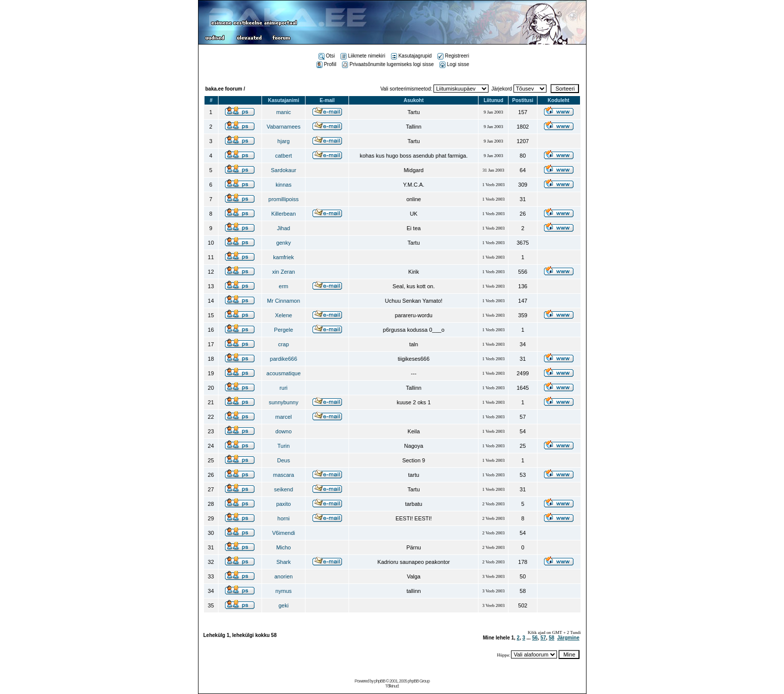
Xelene (283, 315)
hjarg (283, 141)
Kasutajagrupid (411, 56)
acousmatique (284, 373)
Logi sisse (454, 64)
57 (543, 638)
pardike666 (283, 359)
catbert (283, 156)
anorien (284, 576)
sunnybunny (283, 402)
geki (283, 605)
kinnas (283, 185)
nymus (283, 591)
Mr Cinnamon (283, 301)
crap (283, 344)
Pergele (283, 330)
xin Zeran (283, 272)
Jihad (283, 228)
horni (283, 518)
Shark (284, 562)
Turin (284, 446)
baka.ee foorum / (225, 89)
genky (283, 243)
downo (283, 431)
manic (283, 112)
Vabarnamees (283, 127)
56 (535, 638)
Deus (283, 460)
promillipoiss (284, 199)
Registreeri (453, 56)
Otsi (327, 56)
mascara (283, 475)
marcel (284, 417)
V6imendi (283, 533)
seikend (283, 489)
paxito (283, 504)
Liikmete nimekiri (363, 56)
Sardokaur (284, 170)
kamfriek (283, 257)
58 (552, 638)
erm (284, 286)
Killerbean (284, 214)
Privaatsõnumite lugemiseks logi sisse (388, 64)
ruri (283, 388)
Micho (283, 547)
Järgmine (568, 638)
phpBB (379, 681)
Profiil (326, 64)
